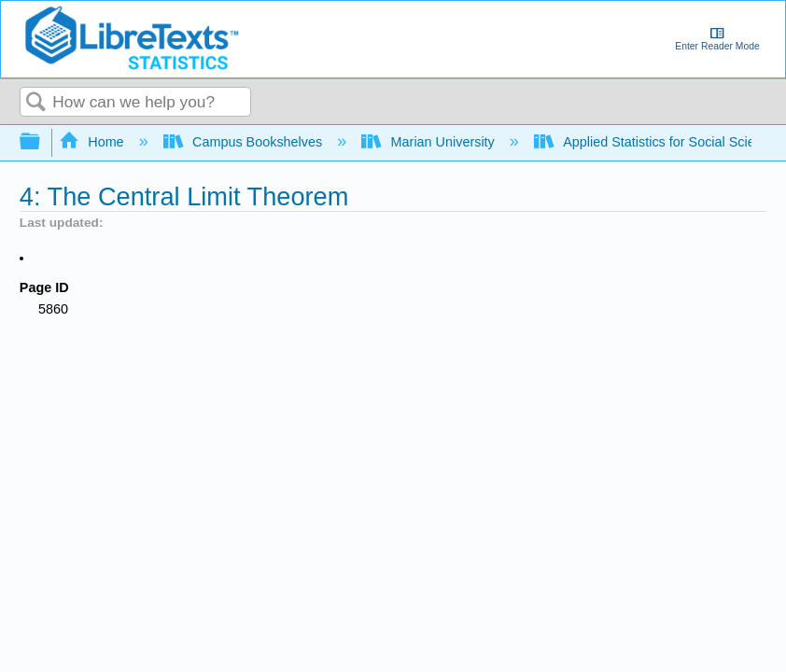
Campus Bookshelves (245, 142)
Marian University (430, 142)
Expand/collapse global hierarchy (42, 142)
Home (93, 142)
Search (36, 103)
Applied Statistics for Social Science (657, 142)
